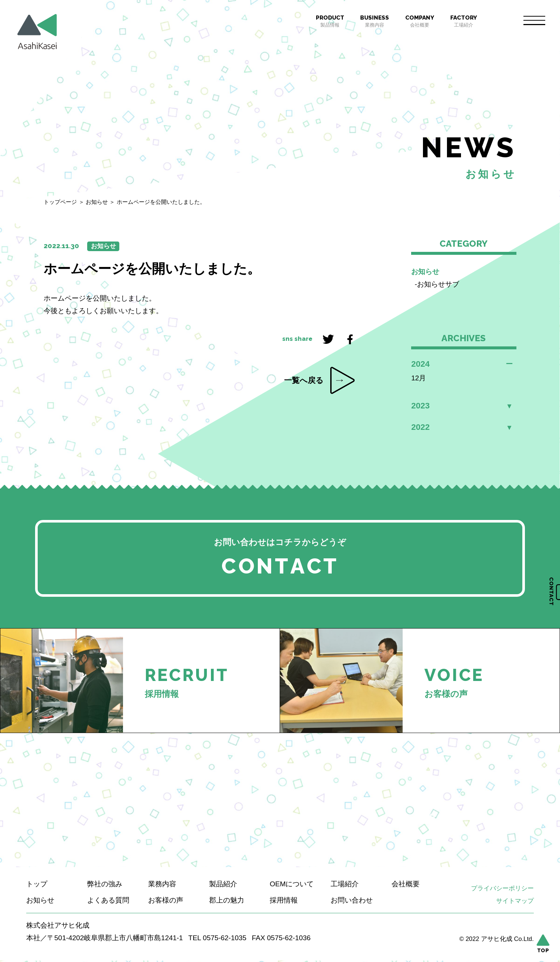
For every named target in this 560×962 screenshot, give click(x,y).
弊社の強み (105, 885)
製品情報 (330, 21)
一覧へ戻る (304, 380)
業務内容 (375, 21)
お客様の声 (166, 902)
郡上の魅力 (227, 902)
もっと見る (424, 819)
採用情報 (284, 902)
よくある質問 (108, 902)
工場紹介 (464, 21)
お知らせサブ (438, 284)
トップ (37, 885)
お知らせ (97, 202)
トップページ (60, 202)
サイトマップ (515, 902)
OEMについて (292, 885)
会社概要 (420, 21)
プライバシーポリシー (502, 890)
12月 (419, 378)
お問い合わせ (352, 902)
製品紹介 (223, 885)
